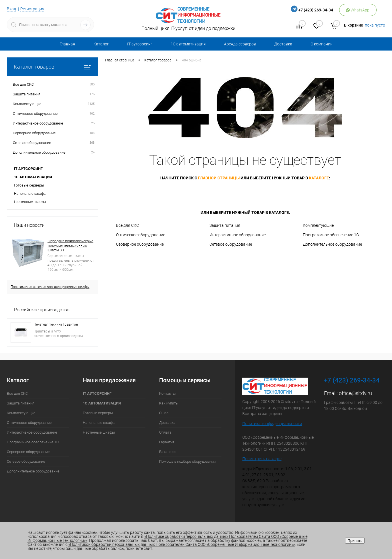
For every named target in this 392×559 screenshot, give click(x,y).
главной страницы (219, 178)
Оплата (165, 432)
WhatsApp (358, 10)
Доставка (283, 44)
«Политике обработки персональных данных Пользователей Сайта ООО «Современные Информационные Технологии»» (167, 538)
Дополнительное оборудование (332, 244)
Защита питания (225, 225)
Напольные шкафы (30, 194)
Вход (11, 9)
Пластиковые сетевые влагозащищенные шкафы (50, 287)
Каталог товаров (53, 67)
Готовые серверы (29, 185)
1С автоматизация (188, 44)
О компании (322, 44)
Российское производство (42, 310)
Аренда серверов (240, 44)
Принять (355, 541)
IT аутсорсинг (140, 44)
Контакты (167, 393)
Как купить (168, 403)
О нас (164, 413)
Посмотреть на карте (262, 459)
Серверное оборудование (140, 244)
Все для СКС (127, 225)
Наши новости (29, 225)
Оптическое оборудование (141, 235)
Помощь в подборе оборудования (187, 461)
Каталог (101, 44)
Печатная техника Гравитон (56, 324)
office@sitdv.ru (355, 393)
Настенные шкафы (30, 202)
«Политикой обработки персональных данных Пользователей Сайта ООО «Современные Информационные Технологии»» (182, 544)
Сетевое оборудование (231, 244)
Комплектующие (318, 225)
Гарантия (167, 442)
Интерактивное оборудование (238, 235)
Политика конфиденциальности (272, 424)
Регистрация (32, 9)
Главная (67, 44)
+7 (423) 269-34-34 (316, 10)
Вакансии (167, 452)
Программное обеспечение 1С (331, 235)
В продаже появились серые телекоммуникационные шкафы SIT (70, 246)
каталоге (319, 178)
